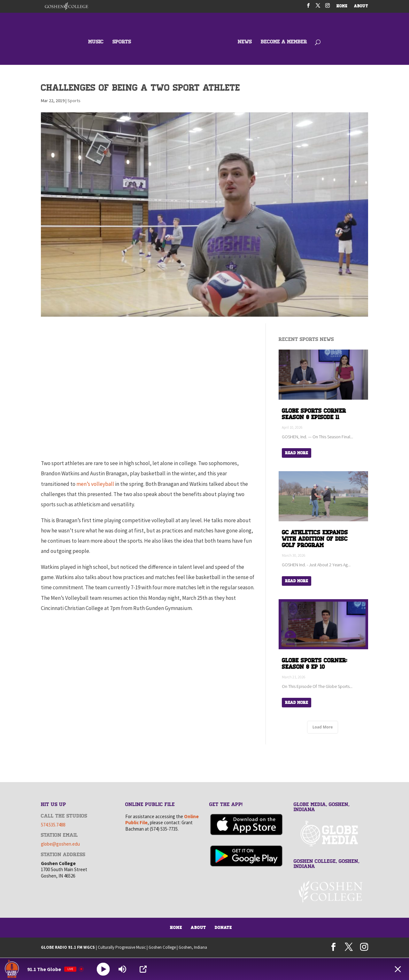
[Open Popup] (143, 969)
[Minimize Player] (398, 969)
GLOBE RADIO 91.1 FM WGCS (68, 947)
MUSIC (96, 42)
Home (176, 928)
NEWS (245, 42)
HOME (342, 7)
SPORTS (122, 42)
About (198, 928)
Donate (223, 928)
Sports (74, 101)
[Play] (103, 969)
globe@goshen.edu (60, 844)
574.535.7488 (53, 825)
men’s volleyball (95, 484)
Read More (297, 453)
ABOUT (361, 7)
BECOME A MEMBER (284, 42)
